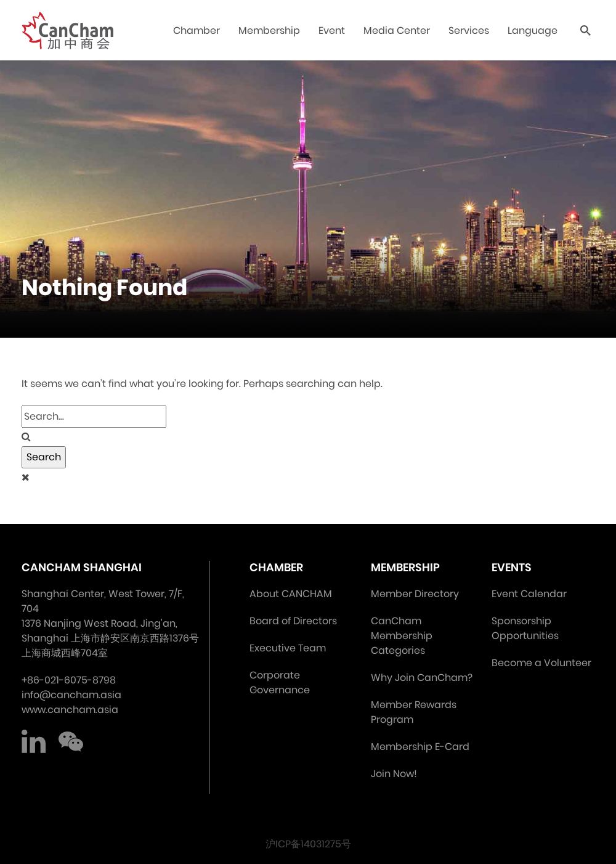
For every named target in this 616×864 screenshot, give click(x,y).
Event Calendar (529, 594)
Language (533, 31)
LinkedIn (34, 742)
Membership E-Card (420, 747)
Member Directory (415, 594)
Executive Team (288, 648)
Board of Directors (293, 621)
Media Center (397, 31)
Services (469, 31)
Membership (269, 31)
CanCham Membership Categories (402, 636)
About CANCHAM (291, 594)
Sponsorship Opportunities (525, 628)
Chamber (197, 31)
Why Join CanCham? (422, 678)
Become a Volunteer (541, 663)
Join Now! (394, 774)
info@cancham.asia (71, 695)
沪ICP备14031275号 (308, 844)
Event (332, 31)
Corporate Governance (280, 683)
